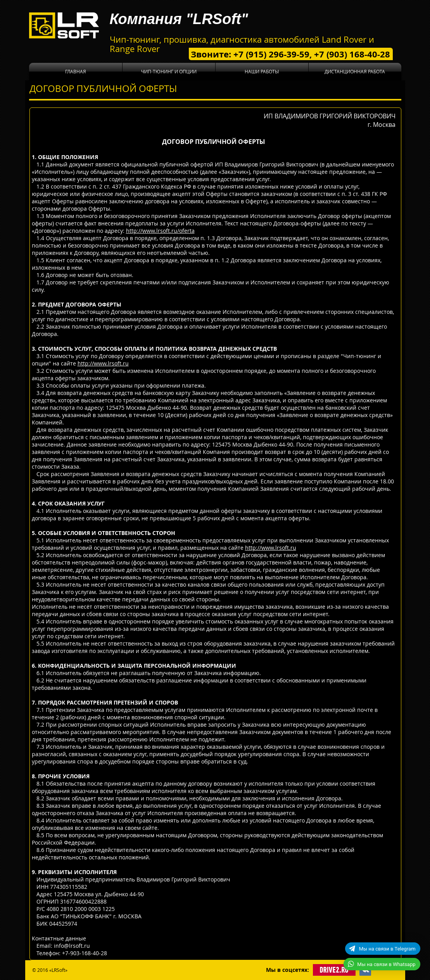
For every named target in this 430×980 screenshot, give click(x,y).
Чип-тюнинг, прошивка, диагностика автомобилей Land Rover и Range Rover (242, 44)
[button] (169, 72)
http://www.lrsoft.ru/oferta (160, 231)
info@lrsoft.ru (72, 946)
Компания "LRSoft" (179, 19)
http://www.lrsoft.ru (103, 363)
